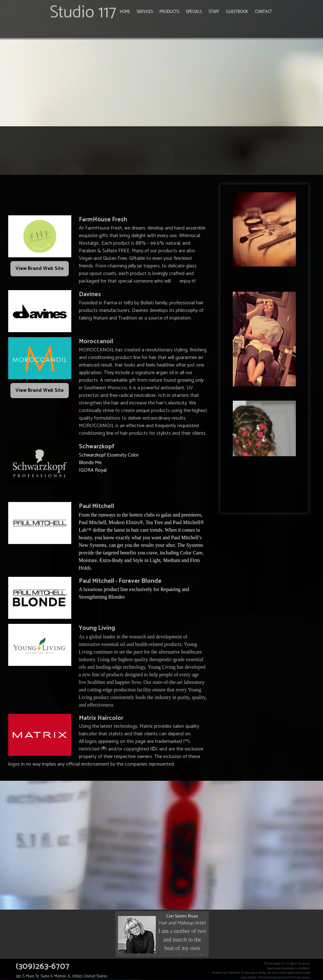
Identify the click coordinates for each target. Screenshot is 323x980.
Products (169, 12)
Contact (263, 12)
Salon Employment (275, 977)
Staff (214, 12)
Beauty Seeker (302, 977)
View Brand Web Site (40, 269)
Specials (194, 12)
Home (125, 12)
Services (145, 12)
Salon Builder (249, 977)
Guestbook (237, 12)
